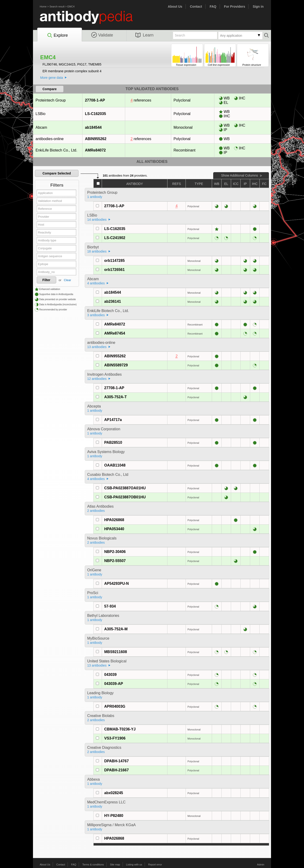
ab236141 (113, 301)
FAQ (213, 7)
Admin (261, 865)
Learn (144, 35)
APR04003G (115, 706)
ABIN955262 (96, 139)
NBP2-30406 (115, 552)
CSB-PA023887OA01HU (125, 488)
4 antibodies (96, 283)
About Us (175, 7)
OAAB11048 (115, 465)
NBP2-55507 (115, 561)
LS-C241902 (115, 238)
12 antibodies (97, 379)
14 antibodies (97, 220)
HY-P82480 (114, 816)
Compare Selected (57, 173)
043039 (110, 675)
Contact (196, 7)
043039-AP (114, 684)
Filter (46, 280)
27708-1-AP (95, 100)
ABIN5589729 (116, 365)
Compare (50, 89)
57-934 (110, 606)
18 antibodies (97, 251)
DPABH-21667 (117, 770)
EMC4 (71, 7)
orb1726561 (114, 270)
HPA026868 (114, 520)
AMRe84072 (95, 150)
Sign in (258, 7)
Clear (67, 280)
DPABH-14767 (117, 761)
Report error (155, 865)
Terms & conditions (93, 865)
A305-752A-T (116, 397)
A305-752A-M (116, 629)
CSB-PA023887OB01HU (125, 497)
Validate (102, 35)
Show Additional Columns (240, 175)
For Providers (234, 7)
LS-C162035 (95, 114)
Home (43, 7)
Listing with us (134, 865)
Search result (57, 7)
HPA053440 (114, 529)
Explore (57, 36)
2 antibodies (96, 511)
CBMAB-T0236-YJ (120, 729)
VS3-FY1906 (115, 738)
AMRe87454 (115, 333)
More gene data (52, 78)
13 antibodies (97, 347)
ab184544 (93, 127)
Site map (115, 865)
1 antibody (95, 197)
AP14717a (113, 420)
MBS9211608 (116, 652)
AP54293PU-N (117, 584)
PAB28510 (113, 442)
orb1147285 (114, 261)
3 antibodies (96, 315)
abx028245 (114, 793)
